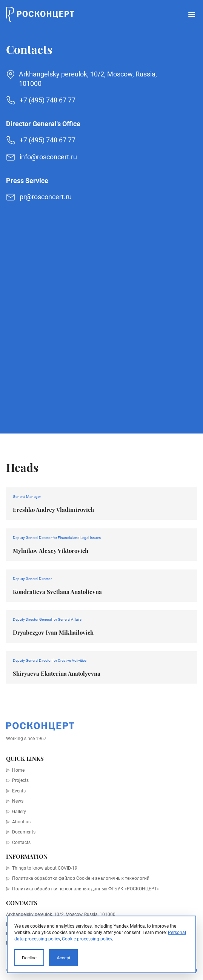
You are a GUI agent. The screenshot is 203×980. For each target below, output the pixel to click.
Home (18, 770)
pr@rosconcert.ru (46, 197)
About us (21, 822)
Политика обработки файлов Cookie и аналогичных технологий (81, 878)
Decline (29, 958)
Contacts (21, 843)
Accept (63, 958)
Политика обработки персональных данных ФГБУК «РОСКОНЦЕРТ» (85, 889)
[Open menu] (192, 14)
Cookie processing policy (87, 939)
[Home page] (40, 15)
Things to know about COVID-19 (45, 868)
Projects (20, 780)
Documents (24, 832)
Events (19, 791)
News (18, 801)
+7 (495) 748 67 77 (48, 100)
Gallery (19, 812)
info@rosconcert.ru (48, 157)
